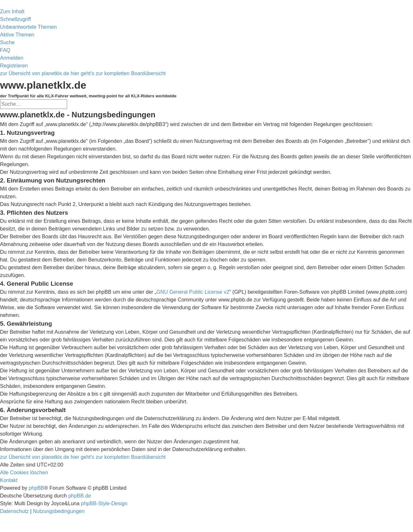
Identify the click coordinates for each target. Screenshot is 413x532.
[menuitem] (28, 27)
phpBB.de (80, 496)
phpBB (36, 488)
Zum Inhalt (12, 11)
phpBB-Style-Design (104, 503)
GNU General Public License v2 (193, 292)
